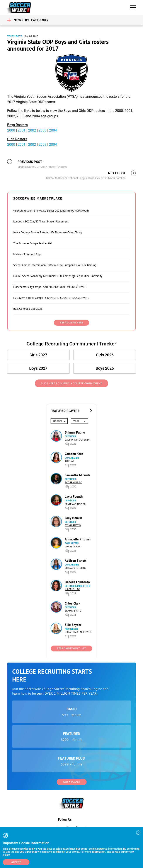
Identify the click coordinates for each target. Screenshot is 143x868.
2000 (11, 130)
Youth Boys (15, 36)
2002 (32, 130)
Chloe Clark (72, 603)
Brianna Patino (75, 432)
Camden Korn (74, 454)
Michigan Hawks (75, 504)
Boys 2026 (105, 368)
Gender (57, 421)
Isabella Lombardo (77, 582)
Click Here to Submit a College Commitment (72, 384)
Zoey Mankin (73, 518)
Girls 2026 (105, 355)
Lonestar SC (73, 547)
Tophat (69, 461)
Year (76, 421)
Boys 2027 (38, 368)
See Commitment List (71, 648)
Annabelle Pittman (78, 539)
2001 (22, 130)
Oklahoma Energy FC (78, 632)
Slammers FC (73, 611)
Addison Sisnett (76, 561)
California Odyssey (77, 440)
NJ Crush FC (72, 589)
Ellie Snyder (73, 625)
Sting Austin (73, 525)
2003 (43, 130)
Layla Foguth (74, 496)
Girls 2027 (38, 355)
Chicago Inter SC (76, 568)
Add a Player (72, 782)
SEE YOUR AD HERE (71, 323)
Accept (16, 862)
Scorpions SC (73, 483)
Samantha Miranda (77, 475)
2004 (53, 130)
